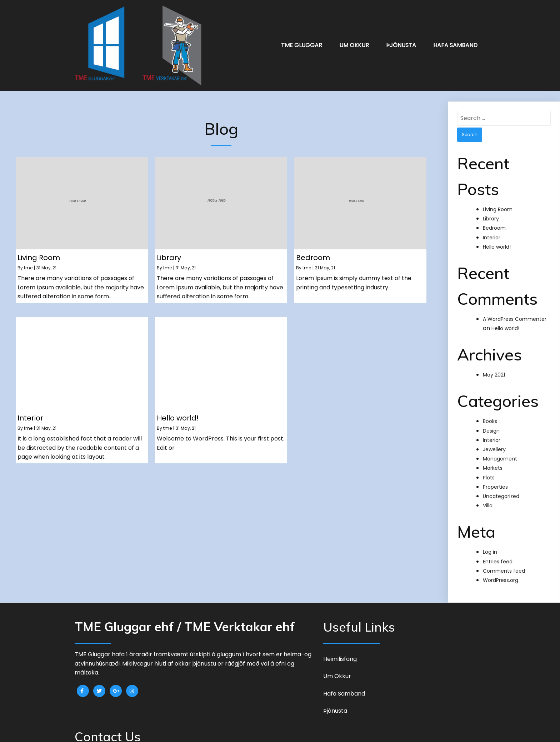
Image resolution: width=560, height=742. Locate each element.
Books (490, 416)
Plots (489, 472)
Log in (490, 547)
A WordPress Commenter (515, 314)
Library (491, 213)
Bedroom (494, 223)
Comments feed (504, 566)
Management (500, 453)
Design (491, 425)
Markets (493, 463)
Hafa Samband (455, 43)
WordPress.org (501, 575)
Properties (495, 482)
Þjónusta (401, 43)
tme (28, 262)
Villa (488, 500)
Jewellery (494, 444)
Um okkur (354, 43)
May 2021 (494, 369)
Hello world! (497, 241)
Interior (492, 232)
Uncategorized (501, 491)
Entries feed (498, 556)
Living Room (498, 204)
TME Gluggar (302, 43)
